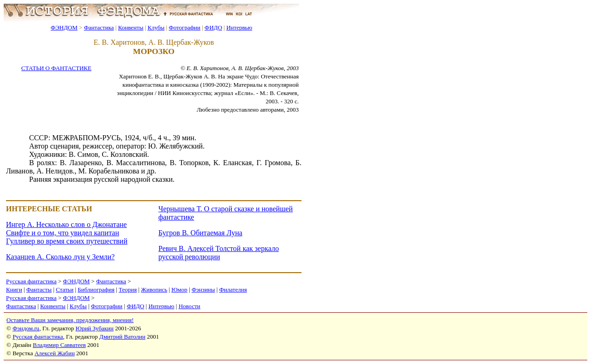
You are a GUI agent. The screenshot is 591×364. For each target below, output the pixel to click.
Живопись (154, 289)
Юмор (179, 289)
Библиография (96, 289)
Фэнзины (203, 289)
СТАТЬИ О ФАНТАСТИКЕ (56, 68)
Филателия (233, 289)
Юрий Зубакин (95, 328)
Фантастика (99, 27)
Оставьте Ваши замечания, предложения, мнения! (70, 320)
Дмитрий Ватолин (122, 337)
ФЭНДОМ (64, 27)
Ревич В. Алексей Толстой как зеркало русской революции (219, 253)
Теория (128, 289)
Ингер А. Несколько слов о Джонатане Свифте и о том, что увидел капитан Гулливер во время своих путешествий (67, 233)
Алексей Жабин (55, 353)
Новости (190, 306)
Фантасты (39, 289)
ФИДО (213, 27)
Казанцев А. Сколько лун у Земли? (60, 257)
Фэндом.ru (26, 328)
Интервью (239, 27)
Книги (14, 289)
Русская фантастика (31, 281)
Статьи (65, 289)
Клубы (156, 27)
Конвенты (131, 27)
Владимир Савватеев (59, 345)
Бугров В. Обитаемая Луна (200, 233)
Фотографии (184, 27)
